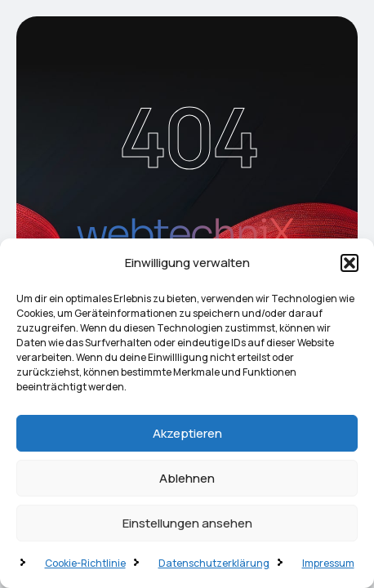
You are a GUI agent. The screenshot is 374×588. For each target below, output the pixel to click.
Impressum (328, 563)
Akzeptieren (187, 433)
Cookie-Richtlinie (85, 563)
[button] (350, 263)
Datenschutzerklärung (214, 563)
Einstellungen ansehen (187, 523)
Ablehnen (187, 478)
